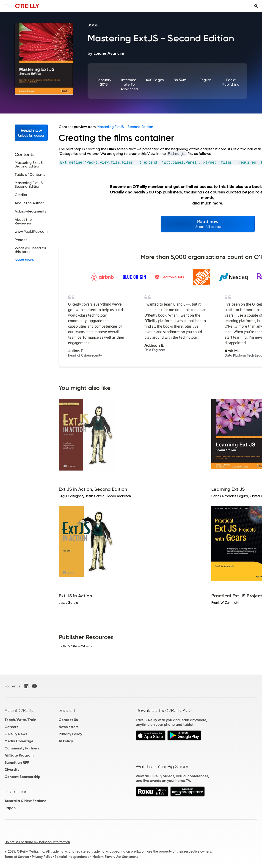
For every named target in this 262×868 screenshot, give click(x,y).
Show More (24, 260)
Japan (10, 808)
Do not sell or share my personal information (37, 842)
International (18, 791)
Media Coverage (19, 741)
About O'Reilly (19, 710)
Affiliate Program (19, 755)
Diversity (12, 770)
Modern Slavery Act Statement (115, 857)
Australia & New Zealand (26, 801)
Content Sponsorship (22, 777)
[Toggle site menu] (6, 6)
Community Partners (22, 748)
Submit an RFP (17, 762)
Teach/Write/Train (20, 720)
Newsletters (69, 727)
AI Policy (66, 741)
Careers (11, 727)
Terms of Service (17, 857)
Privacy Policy (70, 734)
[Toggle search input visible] (256, 6)
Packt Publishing (231, 82)
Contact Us (68, 720)
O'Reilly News (16, 734)
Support (67, 710)
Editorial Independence (72, 857)
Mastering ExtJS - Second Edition (125, 127)
